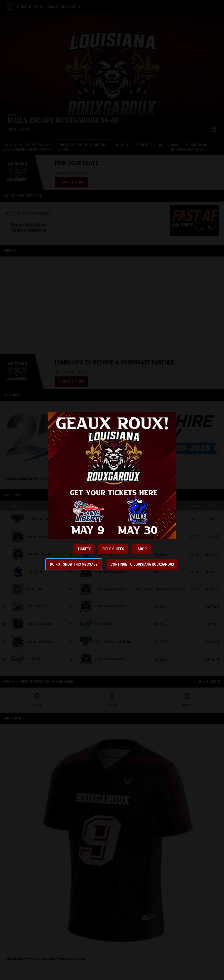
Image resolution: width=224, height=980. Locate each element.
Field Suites (113, 549)
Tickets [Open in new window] (84, 549)
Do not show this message (74, 564)
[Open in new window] (112, 476)
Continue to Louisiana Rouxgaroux (142, 564)
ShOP (141, 549)
